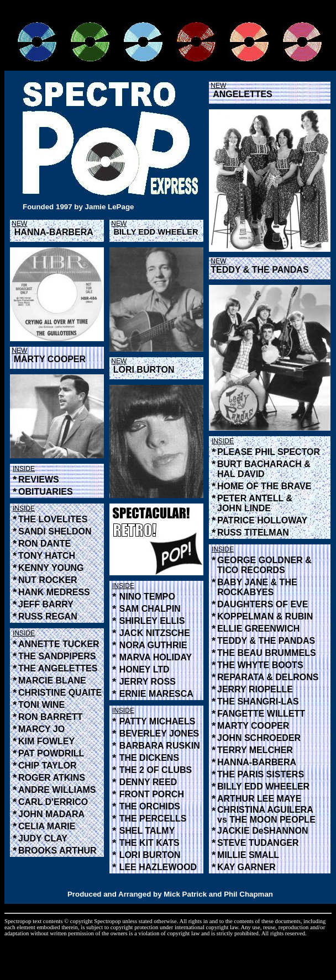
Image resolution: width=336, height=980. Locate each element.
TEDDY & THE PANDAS (259, 270)
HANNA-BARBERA (54, 232)
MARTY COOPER (50, 359)
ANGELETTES (243, 94)
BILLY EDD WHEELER (156, 232)
